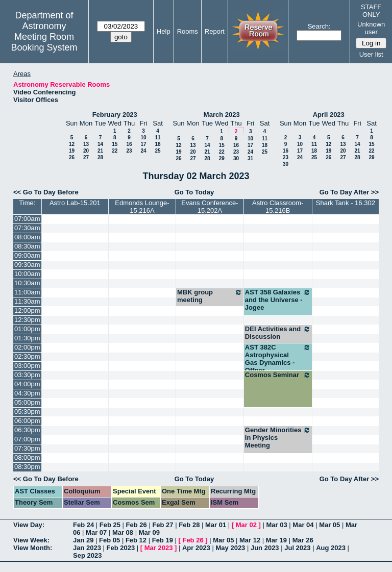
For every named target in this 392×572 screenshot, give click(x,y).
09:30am (27, 265)
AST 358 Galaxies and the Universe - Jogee (278, 300)
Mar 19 (276, 540)
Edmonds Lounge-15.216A (142, 207)
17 (143, 144)
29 (222, 158)
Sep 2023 (87, 555)
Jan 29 (83, 540)
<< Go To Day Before (46, 192)
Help (164, 31)
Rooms (188, 31)
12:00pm (27, 310)
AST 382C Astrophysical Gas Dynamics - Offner (278, 359)
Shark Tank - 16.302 (346, 203)
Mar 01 (216, 525)
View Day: (29, 525)
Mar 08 (123, 532)
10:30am (27, 283)
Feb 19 (163, 540)
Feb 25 (110, 525)
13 (86, 144)
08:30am (27, 246)
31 (250, 158)
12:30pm (27, 320)
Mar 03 (277, 525)
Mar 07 (96, 532)
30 (236, 158)
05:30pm (27, 412)
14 (100, 144)
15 (115, 144)
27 (86, 157)
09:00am (27, 255)
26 (72, 157)
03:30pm (27, 375)
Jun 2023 (265, 548)
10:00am (27, 274)
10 (143, 138)
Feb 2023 (121, 548)
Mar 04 (303, 525)
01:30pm (27, 338)
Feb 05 (109, 540)
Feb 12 (136, 540)
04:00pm (27, 384)
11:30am (27, 301)
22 (115, 151)
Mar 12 (250, 540)
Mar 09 (149, 532)
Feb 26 (137, 525)
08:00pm (27, 457)
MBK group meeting (210, 296)
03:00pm (27, 366)
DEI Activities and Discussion (278, 333)
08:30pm (27, 467)
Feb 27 (163, 525)
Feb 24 (83, 525)
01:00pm (27, 329)
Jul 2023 (297, 548)
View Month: (33, 548)
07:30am (27, 228)
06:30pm (27, 430)
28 (100, 157)
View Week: (31, 540)
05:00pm (27, 402)
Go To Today (194, 192)
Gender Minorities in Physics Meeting (278, 438)
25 (157, 151)
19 (72, 151)
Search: (319, 26)
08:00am (27, 237)
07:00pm (27, 439)
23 (129, 151)
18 (157, 144)
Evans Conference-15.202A (210, 207)
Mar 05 (329, 525)
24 (143, 151)
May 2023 (231, 548)
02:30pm (27, 356)
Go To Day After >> (349, 192)
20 (86, 151)
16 (129, 144)
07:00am (27, 219)
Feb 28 (189, 525)
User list (371, 54)
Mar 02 (246, 525)
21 (100, 151)
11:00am (27, 292)
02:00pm (27, 347)
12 (72, 144)
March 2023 (222, 115)
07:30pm (27, 448)
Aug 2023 (331, 548)
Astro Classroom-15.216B (278, 207)
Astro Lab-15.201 (75, 203)
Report (215, 31)
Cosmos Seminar (278, 375)
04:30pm (27, 393)
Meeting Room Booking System (44, 42)
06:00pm (27, 421)
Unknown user (371, 28)
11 (157, 138)
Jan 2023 (87, 548)
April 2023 (329, 115)
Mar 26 (303, 540)
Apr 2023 (196, 548)
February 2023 (115, 115)
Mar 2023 (159, 548)
